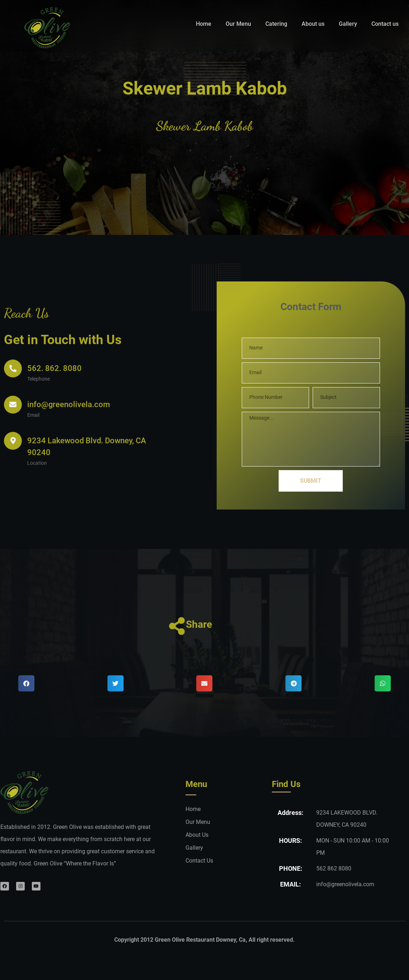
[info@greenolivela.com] (13, 443)
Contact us (385, 24)
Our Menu (238, 24)
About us (313, 24)
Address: (290, 836)
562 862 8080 (334, 892)
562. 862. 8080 (54, 407)
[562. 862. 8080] (13, 407)
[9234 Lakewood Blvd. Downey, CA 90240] (13, 486)
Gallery (348, 24)
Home (204, 24)
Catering (276, 24)
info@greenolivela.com (69, 442)
